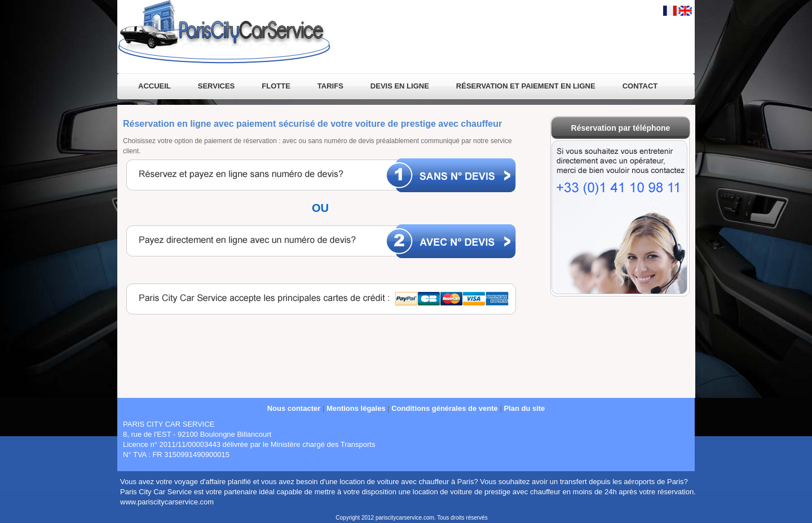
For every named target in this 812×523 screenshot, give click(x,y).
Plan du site (524, 408)
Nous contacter (294, 408)
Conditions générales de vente (445, 408)
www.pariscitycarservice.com (167, 502)
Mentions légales (356, 408)
